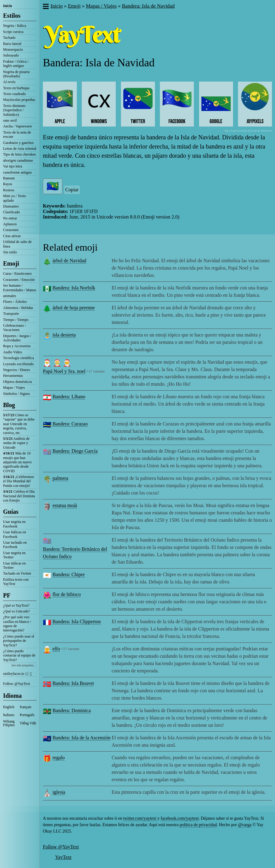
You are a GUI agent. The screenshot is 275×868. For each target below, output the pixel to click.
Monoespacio (13, 50)
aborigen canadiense (18, 160)
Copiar (72, 190)
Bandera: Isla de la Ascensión (81, 738)
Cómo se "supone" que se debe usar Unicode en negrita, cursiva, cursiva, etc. (19, 424)
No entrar (10, 218)
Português (27, 715)
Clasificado (11, 212)
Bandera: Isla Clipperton (76, 622)
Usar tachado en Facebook (15, 545)
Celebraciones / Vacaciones (14, 328)
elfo (56, 649)
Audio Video (12, 352)
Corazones (11, 230)
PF (7, 595)
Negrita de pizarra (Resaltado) (16, 74)
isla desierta (64, 335)
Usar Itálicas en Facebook (15, 534)
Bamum (9, 178)
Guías (11, 512)
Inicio (8, 6)
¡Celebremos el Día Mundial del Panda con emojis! (19, 481)
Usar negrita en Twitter (14, 555)
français (26, 707)
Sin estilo (10, 252)
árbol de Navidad (69, 261)
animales (10, 296)
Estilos (12, 16)
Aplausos (10, 224)
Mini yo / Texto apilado (15, 198)
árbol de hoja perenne (73, 308)
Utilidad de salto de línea (17, 244)
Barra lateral (12, 44)
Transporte (11, 314)
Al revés (9, 82)
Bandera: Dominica (72, 710)
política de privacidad (198, 825)
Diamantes (11, 206)
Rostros (9, 190)
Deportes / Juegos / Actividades (17, 338)
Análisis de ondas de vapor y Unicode (16, 443)
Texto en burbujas (16, 88)
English (9, 707)
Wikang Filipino (9, 723)
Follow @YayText (17, 684)
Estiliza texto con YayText (16, 582)
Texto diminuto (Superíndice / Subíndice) (14, 110)
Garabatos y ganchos (18, 143)
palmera (60, 478)
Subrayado (11, 55)
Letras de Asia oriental (20, 149)
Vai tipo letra (13, 166)
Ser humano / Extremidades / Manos (20, 288)
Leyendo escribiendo (18, 364)
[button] (45, 7)
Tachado (9, 38)
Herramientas (13, 376)
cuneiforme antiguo (17, 172)
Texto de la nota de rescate (17, 134)
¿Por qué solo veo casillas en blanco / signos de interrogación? (17, 624)
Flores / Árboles (15, 302)
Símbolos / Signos (16, 394)
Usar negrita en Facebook (14, 524)
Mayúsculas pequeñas (19, 100)
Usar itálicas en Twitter (14, 565)
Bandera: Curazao (70, 424)
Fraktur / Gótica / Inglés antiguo (16, 64)
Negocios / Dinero (17, 370)
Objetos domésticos (17, 382)
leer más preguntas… (24, 665)
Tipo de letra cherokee (19, 154)
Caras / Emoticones (17, 274)
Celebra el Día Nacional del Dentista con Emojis (19, 496)
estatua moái (65, 505)
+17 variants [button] (96, 371)
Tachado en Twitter (17, 573)
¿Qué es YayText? (16, 605)
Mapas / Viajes (14, 388)
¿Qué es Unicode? (16, 611)
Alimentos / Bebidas (18, 308)
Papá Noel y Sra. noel (64, 371)
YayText (63, 857)
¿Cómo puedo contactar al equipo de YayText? (19, 655)
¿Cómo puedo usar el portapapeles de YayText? (19, 641)
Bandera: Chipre (68, 574)
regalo (58, 758)
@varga (245, 825)
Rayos (8, 184)
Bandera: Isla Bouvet (73, 683)
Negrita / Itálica (15, 26)
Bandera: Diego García (75, 451)
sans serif (10, 120)
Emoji (11, 263)
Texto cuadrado (14, 94)
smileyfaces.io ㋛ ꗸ (17, 674)
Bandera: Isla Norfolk (74, 288)
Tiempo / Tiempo (16, 320)
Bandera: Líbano (69, 397)
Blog (9, 405)
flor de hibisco (66, 594)
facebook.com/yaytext (180, 818)
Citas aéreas (12, 236)
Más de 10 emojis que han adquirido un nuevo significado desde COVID (17, 462)
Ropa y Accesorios (17, 346)
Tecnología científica (19, 358)
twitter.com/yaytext (140, 818)
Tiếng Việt (28, 723)
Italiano (9, 715)
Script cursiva (13, 32)
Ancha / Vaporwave (17, 126)
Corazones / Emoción (19, 280)
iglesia (59, 792)
